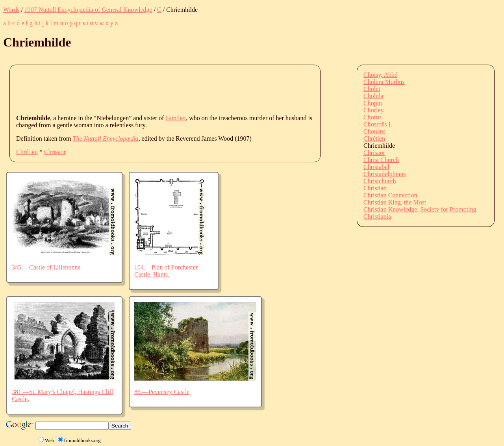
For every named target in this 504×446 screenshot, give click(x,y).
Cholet (372, 89)
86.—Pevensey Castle (162, 392)
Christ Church (381, 160)
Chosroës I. (378, 124)
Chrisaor (55, 152)
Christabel (376, 167)
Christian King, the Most (395, 202)
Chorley (374, 110)
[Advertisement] (159, 89)
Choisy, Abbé (380, 75)
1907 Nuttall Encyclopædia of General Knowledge (88, 10)
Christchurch (380, 181)
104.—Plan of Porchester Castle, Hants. (166, 271)
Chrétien (27, 152)
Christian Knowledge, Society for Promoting (420, 209)
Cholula (373, 96)
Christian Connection (390, 195)
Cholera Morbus (384, 82)
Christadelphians (385, 174)
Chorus (372, 117)
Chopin (373, 103)
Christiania (377, 216)
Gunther (176, 118)
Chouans (374, 131)
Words (11, 10)
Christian (375, 188)
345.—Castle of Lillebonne (46, 267)
